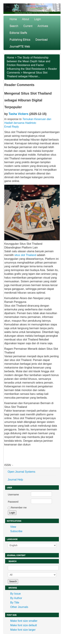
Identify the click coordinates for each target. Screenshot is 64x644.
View (13, 527)
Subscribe (16, 531)
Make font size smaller (24, 621)
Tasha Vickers (18, 114)
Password (13, 502)
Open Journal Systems (22, 472)
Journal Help (15, 480)
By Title (15, 603)
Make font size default (24, 625)
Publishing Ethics (20, 40)
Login (38, 19)
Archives (43, 26)
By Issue (15, 594)
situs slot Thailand (25, 255)
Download (42, 40)
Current (28, 26)
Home (13, 19)
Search (14, 26)
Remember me (19, 508)
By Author (16, 598)
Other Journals (19, 607)
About (26, 19)
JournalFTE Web (20, 46)
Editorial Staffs (18, 33)
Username (13, 495)
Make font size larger (23, 630)
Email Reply (12, 127)
